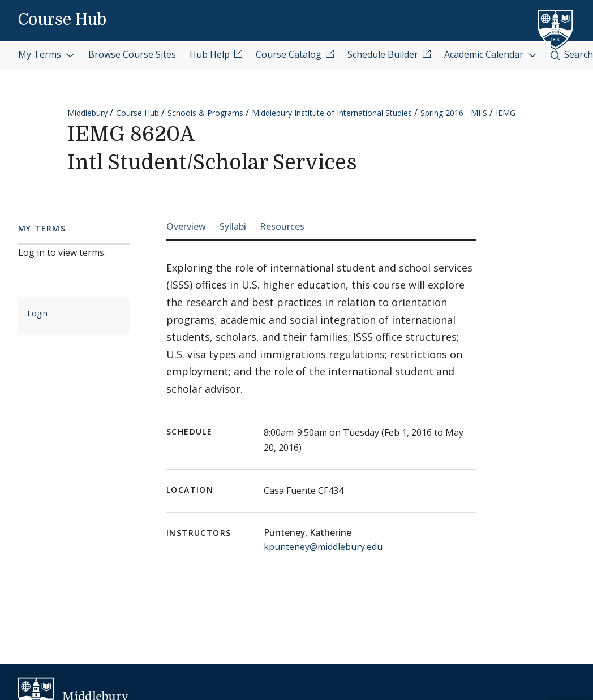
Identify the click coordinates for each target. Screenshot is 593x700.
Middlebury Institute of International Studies (332, 113)
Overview (186, 226)
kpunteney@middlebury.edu (323, 547)
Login (37, 313)
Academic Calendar (491, 54)
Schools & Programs (205, 113)
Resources (282, 226)
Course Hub (62, 20)
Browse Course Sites (132, 54)
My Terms (46, 54)
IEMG (506, 113)
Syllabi (233, 226)
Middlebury (87, 113)
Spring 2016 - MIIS (454, 113)
